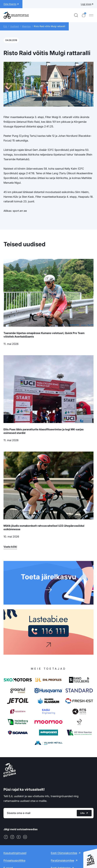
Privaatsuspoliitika (14, 860)
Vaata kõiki (10, 547)
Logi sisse (86, 4)
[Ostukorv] (84, 15)
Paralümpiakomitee (62, 860)
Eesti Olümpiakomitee (64, 853)
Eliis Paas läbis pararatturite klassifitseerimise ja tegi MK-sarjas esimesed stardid (44, 431)
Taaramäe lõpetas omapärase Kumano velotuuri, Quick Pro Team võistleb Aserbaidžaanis (44, 335)
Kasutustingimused (15, 853)
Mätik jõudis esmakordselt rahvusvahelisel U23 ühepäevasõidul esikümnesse (44, 527)
